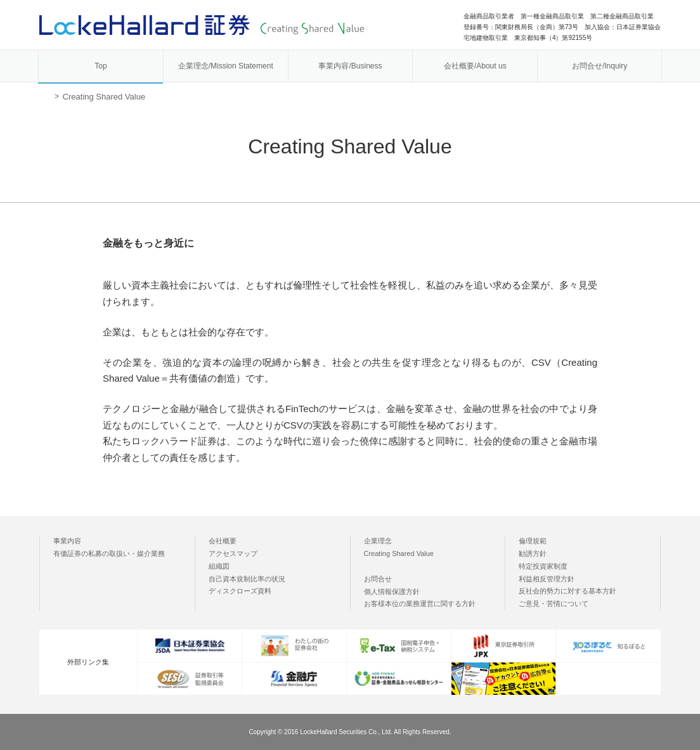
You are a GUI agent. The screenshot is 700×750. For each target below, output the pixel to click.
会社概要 (223, 541)
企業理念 (378, 541)
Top (100, 66)
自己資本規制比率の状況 (247, 579)
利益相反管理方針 (547, 579)
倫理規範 (533, 541)
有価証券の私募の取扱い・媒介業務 (109, 553)
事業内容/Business (350, 66)
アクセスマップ (233, 553)
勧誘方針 (533, 553)
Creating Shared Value (399, 553)
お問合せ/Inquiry (600, 66)
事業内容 (67, 541)
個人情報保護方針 (392, 592)
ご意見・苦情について (554, 604)
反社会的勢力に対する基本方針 (567, 591)
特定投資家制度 (543, 566)
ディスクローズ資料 (240, 591)
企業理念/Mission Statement (226, 66)
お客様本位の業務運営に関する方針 (420, 604)
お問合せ (378, 579)
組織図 (219, 566)
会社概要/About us (475, 66)
